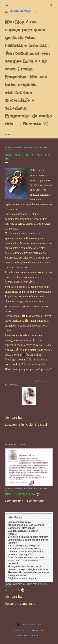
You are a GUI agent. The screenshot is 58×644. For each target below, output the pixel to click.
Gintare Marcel (39, 630)
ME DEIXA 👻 (15, 590)
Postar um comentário (20, 604)
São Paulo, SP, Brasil (33, 425)
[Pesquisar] (51, 5)
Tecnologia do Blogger (29, 624)
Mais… (9, 134)
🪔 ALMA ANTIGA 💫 (21, 11)
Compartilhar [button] (14, 418)
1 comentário (36, 501)
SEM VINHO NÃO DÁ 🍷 (22, 494)
